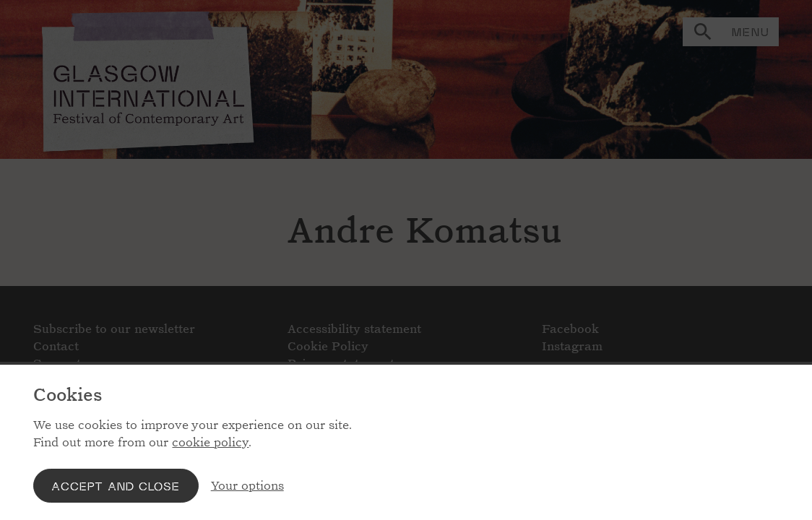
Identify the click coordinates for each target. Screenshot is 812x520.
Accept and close (116, 486)
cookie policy (210, 442)
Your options (247, 486)
